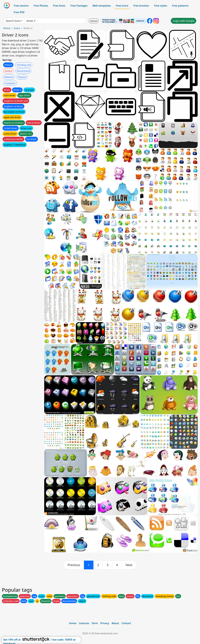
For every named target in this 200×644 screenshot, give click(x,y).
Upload (94, 21)
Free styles (161, 6)
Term (95, 623)
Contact (126, 623)
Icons (17, 28)
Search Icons (13, 21)
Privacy (105, 623)
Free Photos (41, 6)
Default (8, 65)
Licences (84, 623)
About (115, 623)
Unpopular (10, 83)
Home (7, 28)
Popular (22, 77)
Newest (8, 71)
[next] (129, 565)
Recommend (23, 71)
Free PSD (19, 12)
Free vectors (21, 6)
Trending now (24, 65)
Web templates (102, 6)
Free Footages (79, 6)
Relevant (9, 77)
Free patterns (180, 6)
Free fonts (59, 6)
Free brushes (141, 6)
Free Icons (122, 6)
